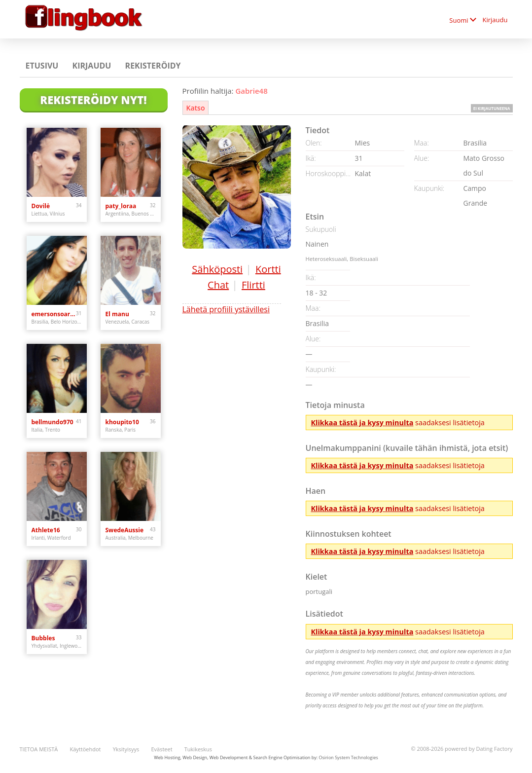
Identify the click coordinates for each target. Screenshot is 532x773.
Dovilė (41, 206)
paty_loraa (121, 206)
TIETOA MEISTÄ (39, 749)
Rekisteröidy (153, 66)
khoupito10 (122, 422)
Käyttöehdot (85, 749)
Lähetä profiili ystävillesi (226, 309)
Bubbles (43, 638)
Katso (196, 108)
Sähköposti (217, 269)
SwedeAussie (125, 530)
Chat (218, 285)
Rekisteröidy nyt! (93, 100)
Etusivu (42, 66)
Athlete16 (46, 530)
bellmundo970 (53, 422)
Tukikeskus (198, 749)
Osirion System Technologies (348, 757)
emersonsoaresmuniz (54, 314)
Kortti (268, 269)
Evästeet (161, 749)
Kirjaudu (495, 20)
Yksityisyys (126, 749)
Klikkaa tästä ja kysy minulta (362, 423)
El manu (117, 314)
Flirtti (253, 285)
